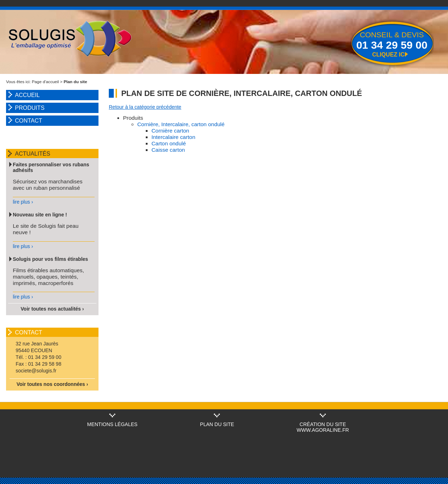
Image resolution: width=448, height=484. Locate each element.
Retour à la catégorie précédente (145, 107)
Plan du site (217, 424)
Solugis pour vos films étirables (50, 259)
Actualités (33, 154)
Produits (30, 108)
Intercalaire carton (173, 137)
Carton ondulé (169, 143)
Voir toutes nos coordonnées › (52, 384)
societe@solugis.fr (36, 371)
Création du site (323, 424)
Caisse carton (168, 150)
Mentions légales (112, 424)
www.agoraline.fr (323, 430)
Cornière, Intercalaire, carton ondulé (181, 124)
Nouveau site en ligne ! (40, 215)
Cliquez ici (389, 54)
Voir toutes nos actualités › (52, 309)
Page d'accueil (46, 82)
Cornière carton (170, 131)
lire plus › (23, 202)
